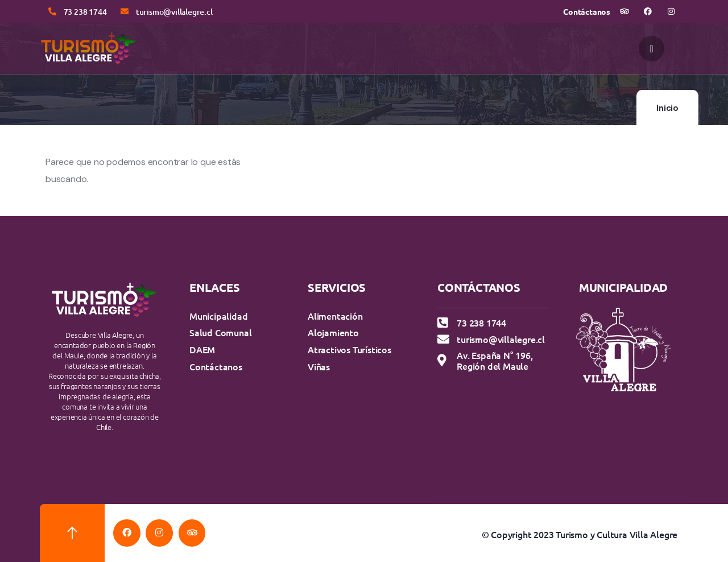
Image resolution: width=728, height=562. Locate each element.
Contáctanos (587, 11)
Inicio (667, 108)
